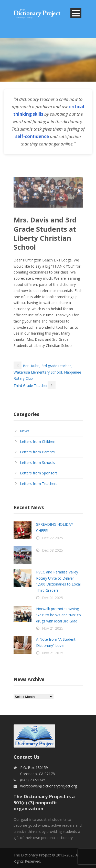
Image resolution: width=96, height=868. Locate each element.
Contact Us (26, 757)
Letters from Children (38, 441)
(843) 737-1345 (33, 780)
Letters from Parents (37, 452)
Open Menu (76, 13)
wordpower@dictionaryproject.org (49, 786)
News (25, 431)
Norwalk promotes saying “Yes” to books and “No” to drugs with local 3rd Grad (58, 615)
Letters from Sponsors (39, 473)
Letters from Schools (38, 462)
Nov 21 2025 (53, 628)
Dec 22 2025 (52, 538)
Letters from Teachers (39, 484)
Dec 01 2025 (52, 598)
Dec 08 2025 (52, 550)
